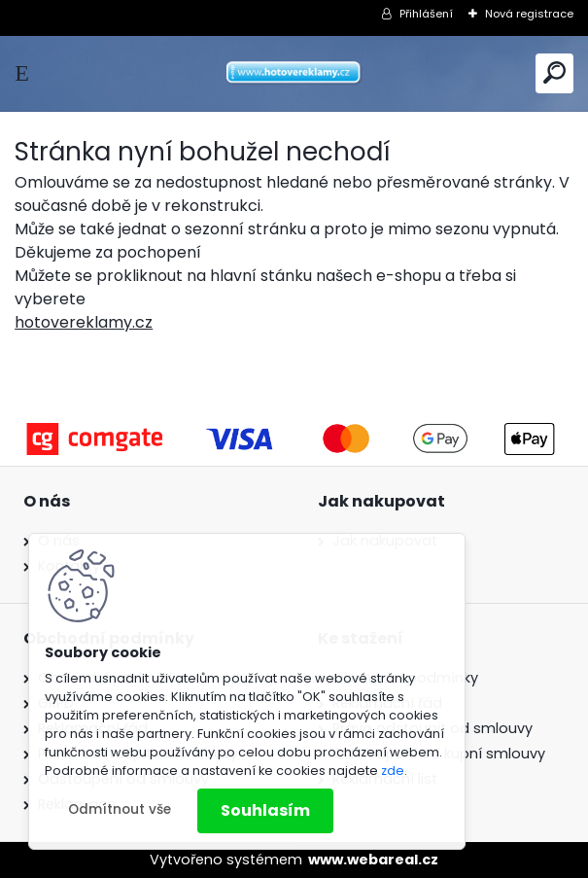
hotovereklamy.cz (84, 322)
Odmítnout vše (120, 809)
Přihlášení (426, 14)
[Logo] (294, 73)
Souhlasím (265, 810)
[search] (554, 72)
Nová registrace (529, 14)
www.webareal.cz (373, 860)
